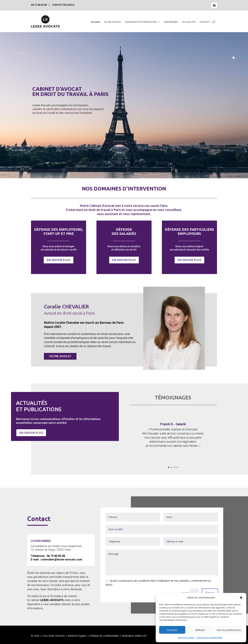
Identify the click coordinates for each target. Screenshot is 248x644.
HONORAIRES (171, 22)
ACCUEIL (96, 22)
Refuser (200, 630)
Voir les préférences (229, 630)
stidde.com (141, 636)
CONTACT (205, 22)
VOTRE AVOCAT (113, 22)
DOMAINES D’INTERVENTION (141, 22)
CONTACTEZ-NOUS (63, 5)
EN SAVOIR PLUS (59, 260)
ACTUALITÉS (189, 22)
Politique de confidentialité (209, 638)
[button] (241, 598)
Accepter (172, 630)
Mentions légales (186, 638)
